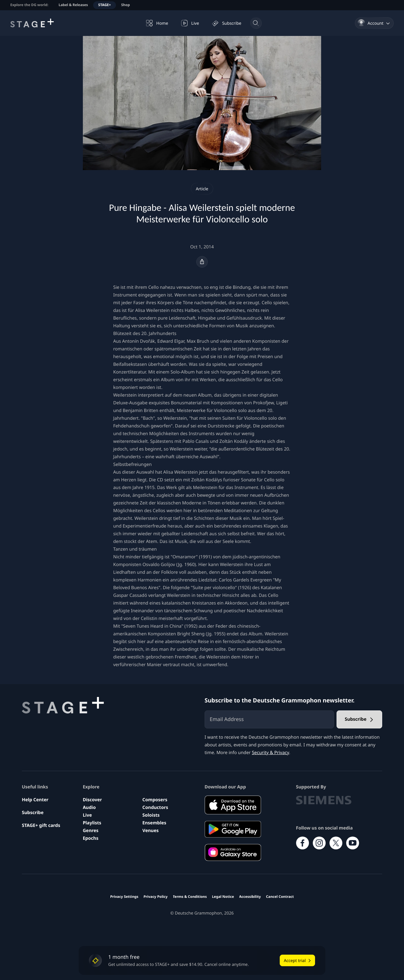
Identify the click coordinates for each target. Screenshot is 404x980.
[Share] (202, 262)
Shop (125, 5)
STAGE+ (105, 5)
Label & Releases (73, 5)
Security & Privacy (270, 753)
